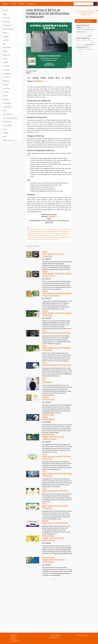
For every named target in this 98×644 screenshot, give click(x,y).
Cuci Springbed (7, 103)
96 (67, 579)
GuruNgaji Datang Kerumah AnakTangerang (55, 506)
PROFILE (13, 4)
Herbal (5, 137)
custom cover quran (8, 29)
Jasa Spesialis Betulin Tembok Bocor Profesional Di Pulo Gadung (43, 239)
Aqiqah (5, 14)
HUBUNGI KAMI (31, 4)
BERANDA (5, 4)
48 (56, 579)
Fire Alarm (6, 36)
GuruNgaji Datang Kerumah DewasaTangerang (56, 348)
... (47, 579)
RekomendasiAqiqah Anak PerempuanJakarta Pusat (53, 538)
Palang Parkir (6, 55)
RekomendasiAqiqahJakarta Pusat (48, 397)
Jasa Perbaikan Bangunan (10, 118)
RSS (78, 635)
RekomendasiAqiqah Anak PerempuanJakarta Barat (53, 560)
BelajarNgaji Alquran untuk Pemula (55, 522)
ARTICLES (21, 4)
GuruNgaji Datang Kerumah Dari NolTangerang (56, 456)
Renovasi (5, 62)
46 (50, 579)
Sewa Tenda (6, 88)
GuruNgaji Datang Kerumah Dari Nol (56, 364)
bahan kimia (6, 18)
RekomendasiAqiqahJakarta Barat (48, 417)
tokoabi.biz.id (54, 637)
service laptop (7, 73)
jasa (4, 44)
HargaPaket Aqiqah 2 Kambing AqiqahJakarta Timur (57, 274)
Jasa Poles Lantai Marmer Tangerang (82, 36)
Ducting (5, 33)
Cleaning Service (7, 25)
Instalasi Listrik (7, 125)
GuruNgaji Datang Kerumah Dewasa (56, 332)
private (5, 59)
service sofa (6, 77)
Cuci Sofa (5, 133)
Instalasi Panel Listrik (9, 140)
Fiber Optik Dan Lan (8, 114)
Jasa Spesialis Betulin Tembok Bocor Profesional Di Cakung (41, 229)
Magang (5, 51)
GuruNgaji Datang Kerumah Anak (55, 490)
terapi (4, 111)
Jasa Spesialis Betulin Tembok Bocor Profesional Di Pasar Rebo (55, 237)
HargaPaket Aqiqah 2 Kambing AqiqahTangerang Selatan (57, 293)
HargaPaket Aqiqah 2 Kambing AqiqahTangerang (57, 313)
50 (61, 579)
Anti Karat (6, 10)
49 (58, 579)
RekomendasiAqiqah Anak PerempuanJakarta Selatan (53, 437)
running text (6, 66)
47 (52, 579)
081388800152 (38, 81)
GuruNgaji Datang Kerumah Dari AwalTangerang (57, 474)
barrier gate (6, 22)
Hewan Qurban (7, 122)
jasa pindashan (7, 48)
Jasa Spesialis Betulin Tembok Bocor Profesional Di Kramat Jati (46, 233)
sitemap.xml (84, 635)
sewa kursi (6, 99)
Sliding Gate (6, 81)
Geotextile (6, 85)
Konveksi (5, 96)
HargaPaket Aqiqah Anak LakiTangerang (53, 254)
